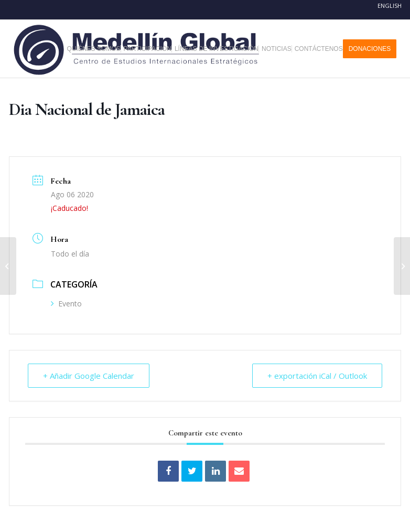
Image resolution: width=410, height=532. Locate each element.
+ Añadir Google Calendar (89, 376)
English (390, 6)
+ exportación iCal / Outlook (317, 376)
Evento (66, 304)
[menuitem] (98, 49)
